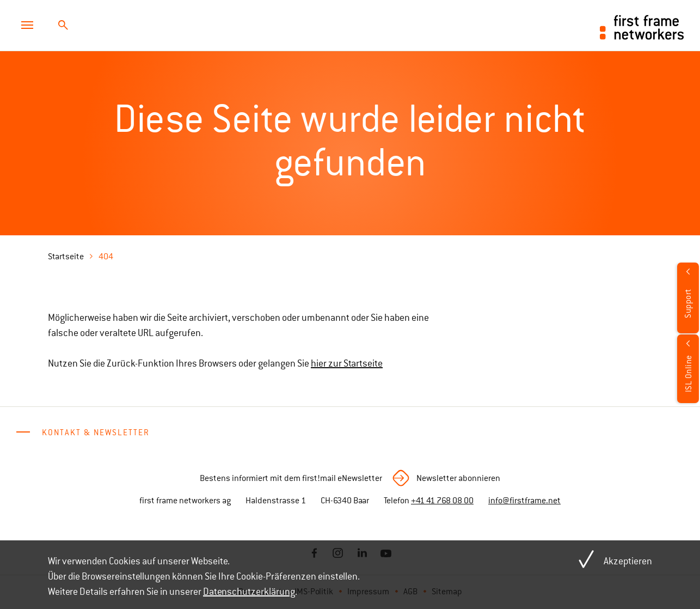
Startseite (66, 257)
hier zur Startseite (347, 363)
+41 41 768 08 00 (442, 501)
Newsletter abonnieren (458, 478)
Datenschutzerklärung (249, 592)
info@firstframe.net (524, 501)
